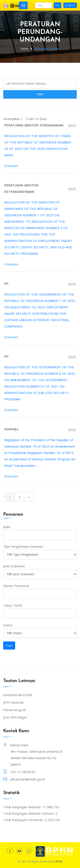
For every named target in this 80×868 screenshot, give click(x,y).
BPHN (59, 861)
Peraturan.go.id (14, 710)
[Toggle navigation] (23, 5)
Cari (57, 5)
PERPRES (11, 429)
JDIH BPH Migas (15, 717)
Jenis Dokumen (14, 566)
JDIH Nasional (13, 702)
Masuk (70, 5)
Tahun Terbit (13, 605)
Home (25, 49)
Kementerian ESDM (17, 695)
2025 (72, 126)
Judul (7, 527)
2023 (72, 430)
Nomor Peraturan (16, 586)
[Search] (44, 5)
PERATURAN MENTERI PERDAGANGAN (34, 125)
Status (8, 625)
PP (6, 284)
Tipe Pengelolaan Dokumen (23, 546)
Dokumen (11, 166)
